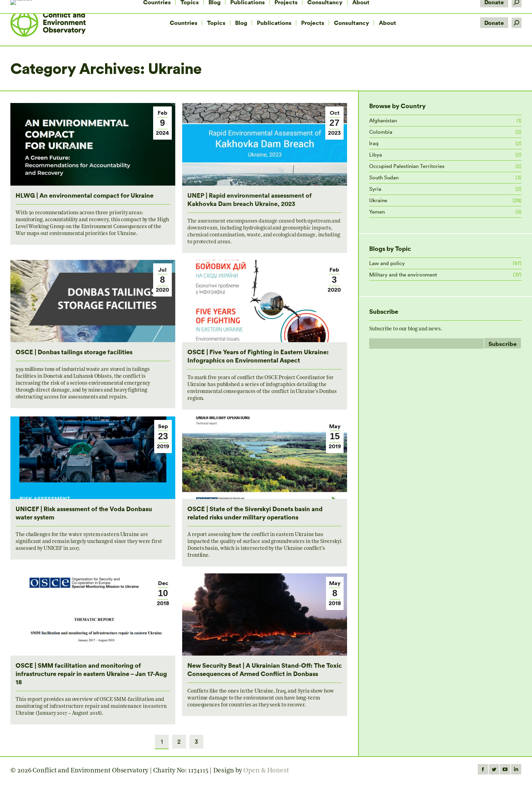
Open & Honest (266, 771)
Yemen (377, 212)
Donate (494, 23)
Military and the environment (403, 275)
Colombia (381, 132)
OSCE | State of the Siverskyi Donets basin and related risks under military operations (255, 513)
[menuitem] (184, 23)
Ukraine (378, 200)
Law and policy (387, 263)
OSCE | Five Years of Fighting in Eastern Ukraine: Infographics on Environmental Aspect (258, 356)
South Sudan (384, 177)
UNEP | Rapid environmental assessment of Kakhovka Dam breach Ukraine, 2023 (250, 199)
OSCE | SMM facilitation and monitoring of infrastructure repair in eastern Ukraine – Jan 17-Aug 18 (91, 673)
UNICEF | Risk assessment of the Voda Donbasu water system (84, 513)
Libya (376, 155)
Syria (375, 189)
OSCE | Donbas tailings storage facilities (74, 352)
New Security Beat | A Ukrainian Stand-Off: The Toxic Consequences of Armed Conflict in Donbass (265, 669)
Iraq (374, 143)
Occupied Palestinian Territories (407, 166)
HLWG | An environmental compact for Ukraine (85, 195)
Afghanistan (383, 120)
